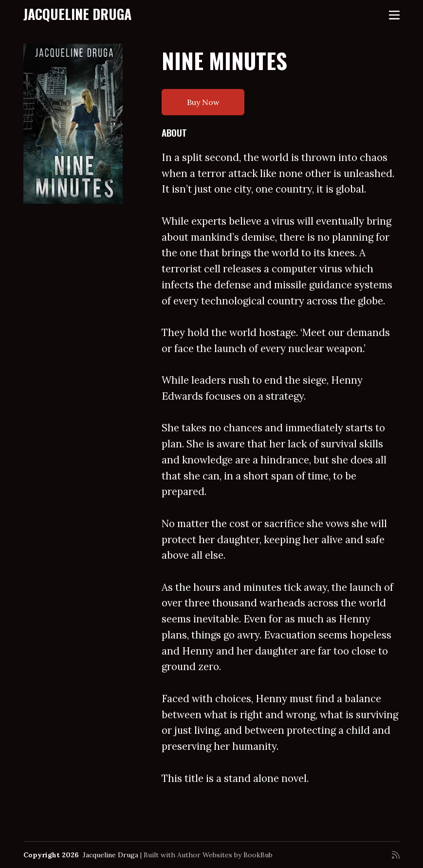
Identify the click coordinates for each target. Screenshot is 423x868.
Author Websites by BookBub (225, 855)
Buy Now (203, 102)
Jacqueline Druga (77, 14)
